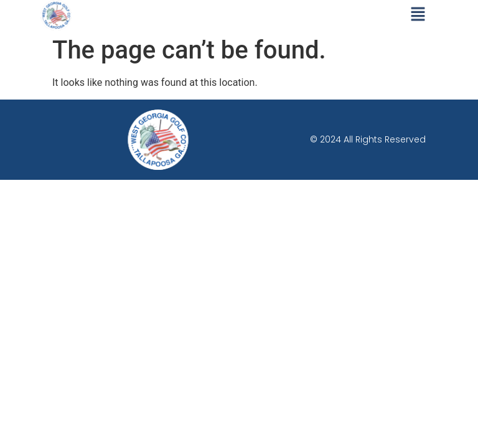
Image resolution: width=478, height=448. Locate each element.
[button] (418, 15)
